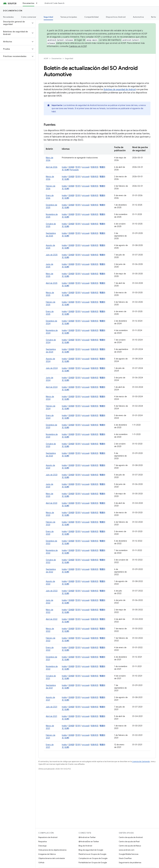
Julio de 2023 (52, 475)
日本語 (71, 167)
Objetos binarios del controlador (52, 858)
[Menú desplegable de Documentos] (38, 3)
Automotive (138, 17)
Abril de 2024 (52, 387)
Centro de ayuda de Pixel (129, 841)
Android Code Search (54, 3)
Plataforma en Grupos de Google (92, 854)
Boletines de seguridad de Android (120, 90)
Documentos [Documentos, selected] (29, 3)
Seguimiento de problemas (130, 862)
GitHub (41, 862)
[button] (16, 23)
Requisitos (43, 841)
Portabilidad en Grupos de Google (93, 862)
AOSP (46, 58)
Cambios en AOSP (78, 46)
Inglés (64, 167)
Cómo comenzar (29, 17)
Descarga (42, 846)
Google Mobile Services (129, 854)
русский (86, 167)
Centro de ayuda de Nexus (130, 846)
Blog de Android (85, 846)
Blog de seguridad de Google (91, 850)
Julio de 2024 (52, 368)
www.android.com (127, 850)
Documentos (57, 58)
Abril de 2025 (52, 283)
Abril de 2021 (51, 716)
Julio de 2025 (52, 255)
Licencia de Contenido (141, 761)
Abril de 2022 (52, 619)
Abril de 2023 (52, 503)
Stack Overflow (125, 858)
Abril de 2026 (52, 167)
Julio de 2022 (52, 591)
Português (74, 170)
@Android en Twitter (87, 837)
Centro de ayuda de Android (131, 837)
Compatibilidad (91, 17)
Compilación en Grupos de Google (93, 858)
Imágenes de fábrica (47, 854)
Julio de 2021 (52, 707)
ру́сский (86, 177)
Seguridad (69, 58)
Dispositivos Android (116, 17)
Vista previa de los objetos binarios (52, 850)
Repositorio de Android (48, 837)
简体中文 (95, 167)
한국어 (78, 167)
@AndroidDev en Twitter (89, 841)
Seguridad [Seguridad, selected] (48, 17)
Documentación (13, 11)
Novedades (8, 17)
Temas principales (69, 17)
